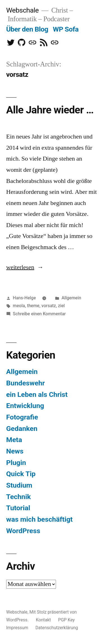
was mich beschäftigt (39, 519)
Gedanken (22, 429)
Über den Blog (27, 29)
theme (33, 306)
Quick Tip (21, 474)
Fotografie (22, 417)
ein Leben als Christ (37, 394)
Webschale (22, 10)
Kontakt (43, 620)
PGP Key (66, 620)
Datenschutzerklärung (57, 628)
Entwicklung (25, 406)
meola (19, 306)
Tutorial (18, 508)
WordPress (23, 531)
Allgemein (71, 298)
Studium (19, 485)
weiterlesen (20, 267)
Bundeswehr (25, 383)
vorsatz (49, 306)
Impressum (17, 628)
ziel (61, 306)
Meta (14, 440)
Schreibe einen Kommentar (39, 314)
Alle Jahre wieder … (50, 110)
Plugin (16, 463)
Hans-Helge (24, 298)
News (15, 451)
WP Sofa (66, 29)
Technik (18, 497)
